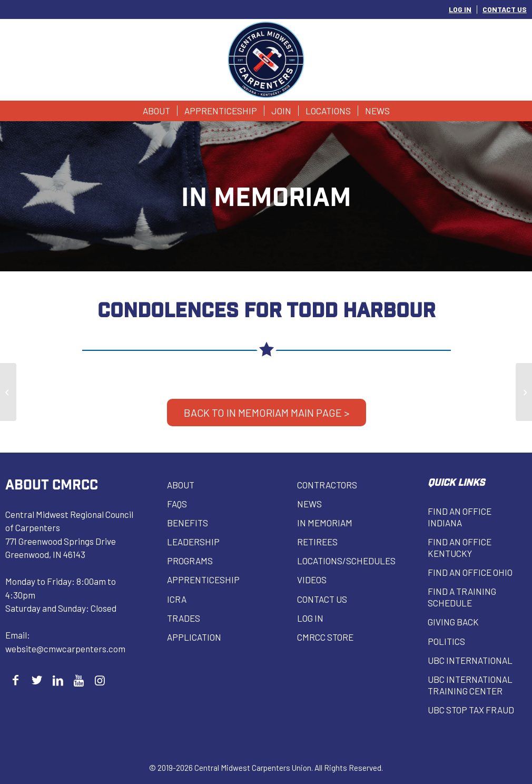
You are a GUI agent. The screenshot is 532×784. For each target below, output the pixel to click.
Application (194, 637)
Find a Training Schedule (462, 597)
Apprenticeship (203, 580)
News (309, 504)
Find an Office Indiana (460, 517)
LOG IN (460, 9)
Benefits (188, 523)
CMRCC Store (325, 637)
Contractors (327, 485)
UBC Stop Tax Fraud (471, 710)
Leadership (193, 542)
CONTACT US (505, 9)
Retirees (317, 542)
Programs (190, 561)
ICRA (177, 599)
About (181, 485)
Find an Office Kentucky (460, 547)
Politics (446, 641)
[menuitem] (460, 9)
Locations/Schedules (346, 561)
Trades (184, 618)
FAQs (177, 504)
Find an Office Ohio (470, 572)
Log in (310, 618)
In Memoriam (325, 523)
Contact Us (322, 599)
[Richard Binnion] (524, 392)
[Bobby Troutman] (8, 392)
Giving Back (453, 622)
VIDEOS (312, 580)
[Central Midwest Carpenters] (266, 60)
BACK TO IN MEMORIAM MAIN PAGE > (267, 413)
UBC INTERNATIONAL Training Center (470, 685)
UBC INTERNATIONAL (470, 660)
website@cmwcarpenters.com (65, 649)
